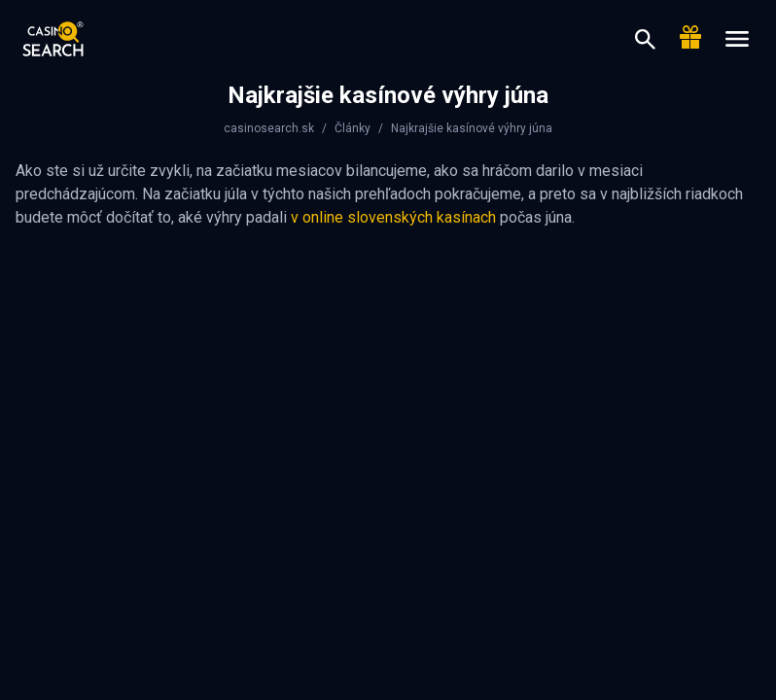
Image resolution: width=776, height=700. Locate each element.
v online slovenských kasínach (393, 217)
